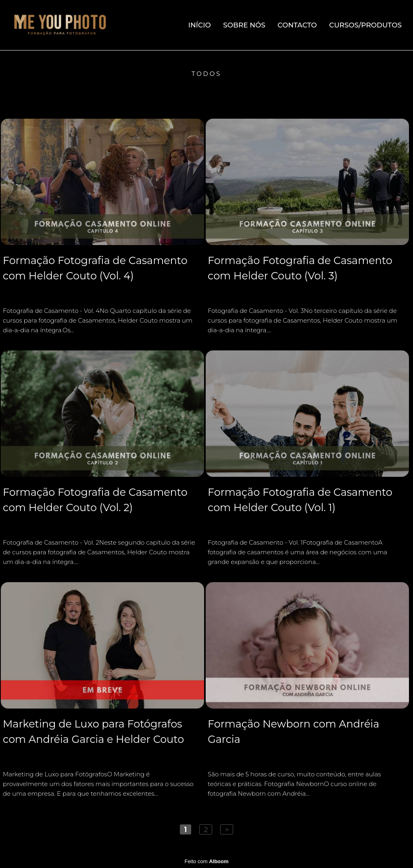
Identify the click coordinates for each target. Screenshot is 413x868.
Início (200, 25)
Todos (206, 74)
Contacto (297, 25)
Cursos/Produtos (365, 25)
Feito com (206, 861)
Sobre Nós (244, 25)
